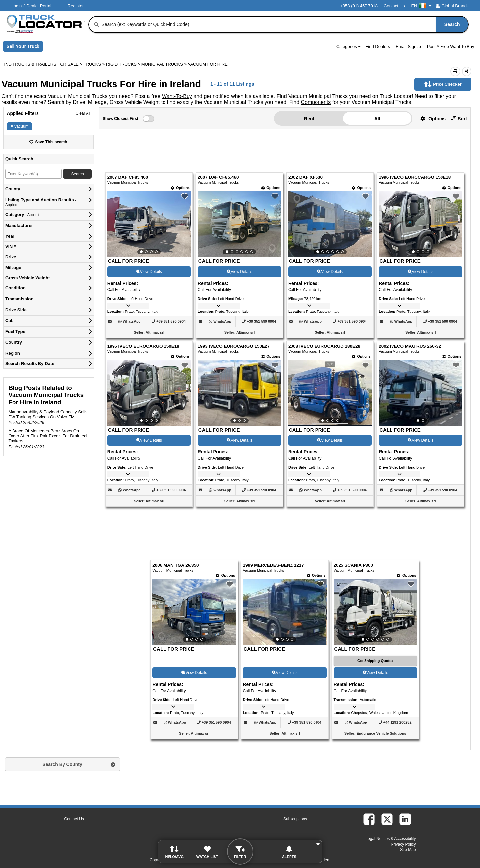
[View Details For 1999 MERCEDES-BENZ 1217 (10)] (285, 612)
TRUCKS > (95, 64)
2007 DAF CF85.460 (128, 177)
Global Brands (452, 6)
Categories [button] (349, 47)
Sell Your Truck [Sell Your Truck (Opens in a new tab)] (25, 48)
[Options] (180, 188)
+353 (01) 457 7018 (359, 6)
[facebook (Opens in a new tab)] (369, 819)
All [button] (377, 119)
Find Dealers (378, 47)
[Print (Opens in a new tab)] (455, 71)
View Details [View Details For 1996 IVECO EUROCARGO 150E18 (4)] (420, 272)
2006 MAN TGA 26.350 (176, 565)
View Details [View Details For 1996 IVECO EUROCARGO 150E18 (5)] (149, 440)
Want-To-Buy (177, 96)
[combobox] (284, 25)
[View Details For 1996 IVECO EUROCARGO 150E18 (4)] (420, 224)
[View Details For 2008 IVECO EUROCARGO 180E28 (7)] (330, 393)
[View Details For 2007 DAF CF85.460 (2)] (240, 224)
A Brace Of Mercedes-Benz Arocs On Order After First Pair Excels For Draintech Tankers (49, 436)
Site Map (408, 850)
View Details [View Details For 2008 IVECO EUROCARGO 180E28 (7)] (330, 440)
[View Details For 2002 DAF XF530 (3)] (330, 224)
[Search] (97, 25)
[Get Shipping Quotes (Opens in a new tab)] (375, 661)
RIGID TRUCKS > (124, 64)
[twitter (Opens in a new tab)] (387, 819)
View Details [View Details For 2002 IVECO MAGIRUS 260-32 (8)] (420, 440)
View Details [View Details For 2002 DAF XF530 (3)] (330, 272)
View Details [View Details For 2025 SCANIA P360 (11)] (375, 673)
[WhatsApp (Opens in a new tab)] (132, 321)
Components (316, 102)
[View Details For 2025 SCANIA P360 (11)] (375, 612)
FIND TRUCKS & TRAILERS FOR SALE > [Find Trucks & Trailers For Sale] (43, 64)
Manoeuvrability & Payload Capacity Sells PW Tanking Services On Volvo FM (48, 414)
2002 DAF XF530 (305, 177)
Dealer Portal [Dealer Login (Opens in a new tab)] (39, 6)
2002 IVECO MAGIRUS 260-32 (410, 346)
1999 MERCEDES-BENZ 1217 (273, 565)
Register (76, 6)
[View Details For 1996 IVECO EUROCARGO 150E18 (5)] (149, 393)
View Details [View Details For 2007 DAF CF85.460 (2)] (240, 272)
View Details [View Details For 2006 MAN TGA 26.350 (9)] (194, 673)
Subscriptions (295, 819)
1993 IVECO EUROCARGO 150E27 (234, 346)
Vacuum (19, 126)
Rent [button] (309, 119)
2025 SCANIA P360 (353, 565)
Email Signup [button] (408, 47)
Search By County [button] (62, 764)
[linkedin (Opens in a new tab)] (405, 819)
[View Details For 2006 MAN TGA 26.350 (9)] (194, 612)
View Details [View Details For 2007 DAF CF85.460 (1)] (149, 272)
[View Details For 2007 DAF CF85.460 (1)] (149, 224)
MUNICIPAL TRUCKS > (165, 64)
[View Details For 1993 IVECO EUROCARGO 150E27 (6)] (240, 393)
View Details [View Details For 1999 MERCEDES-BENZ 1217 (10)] (285, 673)
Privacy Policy (404, 844)
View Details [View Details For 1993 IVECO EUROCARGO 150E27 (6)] (240, 440)
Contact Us (394, 6)
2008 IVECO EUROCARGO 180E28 (324, 346)
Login (17, 6)
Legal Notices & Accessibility (391, 839)
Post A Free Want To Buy (451, 47)
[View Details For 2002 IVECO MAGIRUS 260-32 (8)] (420, 393)
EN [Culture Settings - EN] (421, 6)
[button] (431, 118)
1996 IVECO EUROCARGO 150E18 (415, 177)
